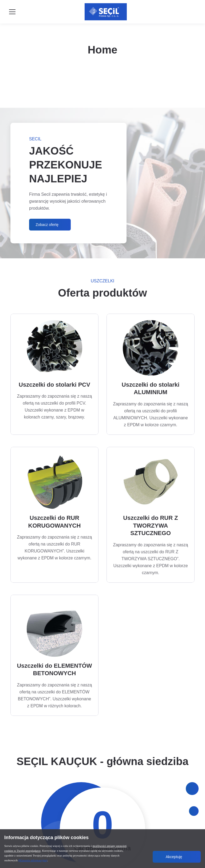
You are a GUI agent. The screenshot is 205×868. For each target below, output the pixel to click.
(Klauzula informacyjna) (33, 860)
